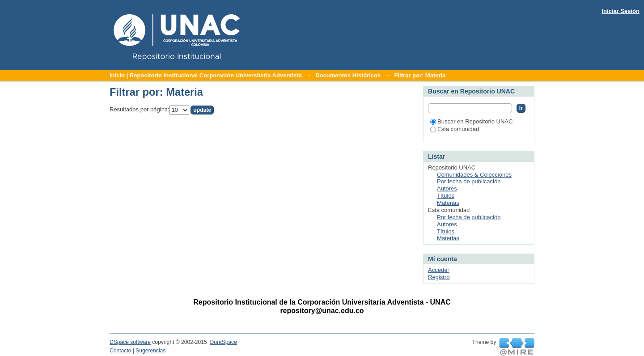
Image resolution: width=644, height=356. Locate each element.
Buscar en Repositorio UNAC (471, 121)
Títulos (446, 196)
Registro (439, 277)
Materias (448, 203)
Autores (447, 189)
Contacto (120, 351)
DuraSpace (223, 342)
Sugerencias (150, 351)
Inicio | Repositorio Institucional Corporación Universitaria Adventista (206, 75)
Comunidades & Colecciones (474, 175)
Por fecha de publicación (469, 181)
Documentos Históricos (348, 75)
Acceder (439, 270)
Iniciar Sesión (621, 11)
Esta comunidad (455, 129)
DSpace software (130, 342)
